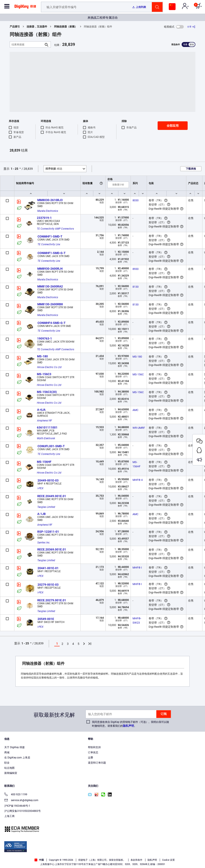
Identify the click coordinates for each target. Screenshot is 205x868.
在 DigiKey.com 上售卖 (17, 758)
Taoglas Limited (46, 507)
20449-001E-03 (48, 480)
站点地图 (9, 768)
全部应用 (173, 126)
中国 (39, 860)
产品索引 (15, 27)
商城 (7, 752)
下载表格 (191, 169)
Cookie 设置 (168, 860)
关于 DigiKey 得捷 (14, 747)
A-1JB (41, 514)
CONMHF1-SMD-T (50, 236)
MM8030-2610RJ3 (50, 200)
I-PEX (40, 488)
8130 (136, 287)
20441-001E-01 (48, 568)
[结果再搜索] (27, 44)
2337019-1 (44, 218)
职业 (7, 763)
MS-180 (42, 356)
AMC (135, 410)
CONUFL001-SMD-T (51, 446)
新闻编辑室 (11, 773)
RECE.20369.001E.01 (52, 549)
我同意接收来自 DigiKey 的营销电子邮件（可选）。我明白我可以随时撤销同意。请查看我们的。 (130, 724)
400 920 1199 (16, 795)
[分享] (191, 27)
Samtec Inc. (44, 543)
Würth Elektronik (46, 438)
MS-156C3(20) (47, 392)
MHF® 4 (138, 480)
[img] (25, 8)
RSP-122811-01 (48, 532)
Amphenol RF (45, 421)
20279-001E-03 (48, 585)
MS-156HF (44, 462)
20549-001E (46, 619)
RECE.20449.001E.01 (52, 496)
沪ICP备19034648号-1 (17, 806)
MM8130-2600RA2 (50, 286)
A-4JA (41, 410)
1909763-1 (44, 338)
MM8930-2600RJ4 (50, 269)
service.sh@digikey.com (21, 801)
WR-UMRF (139, 428)
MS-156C (138, 374)
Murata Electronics (48, 211)
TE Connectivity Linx (49, 244)
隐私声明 (128, 726)
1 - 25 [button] (14, 169)
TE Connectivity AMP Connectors (55, 229)
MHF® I (137, 568)
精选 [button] (54, 169)
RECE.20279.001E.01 (52, 600)
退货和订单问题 (97, 763)
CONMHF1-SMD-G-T (52, 253)
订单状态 (93, 752)
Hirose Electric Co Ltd (49, 367)
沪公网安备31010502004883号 (23, 811)
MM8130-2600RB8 (50, 304)
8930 (136, 269)
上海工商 (9, 816)
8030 (136, 200)
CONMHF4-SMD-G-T (52, 323)
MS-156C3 (44, 374)
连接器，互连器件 (37, 27)
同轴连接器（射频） (66, 27)
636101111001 (47, 427)
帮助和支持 (94, 747)
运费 (90, 758)
